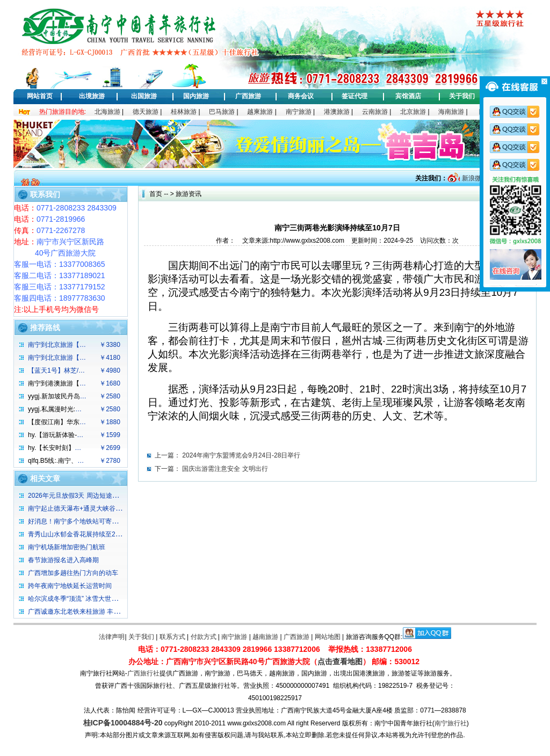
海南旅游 (451, 112)
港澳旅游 (337, 112)
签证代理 (354, 96)
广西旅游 (248, 96)
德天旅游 (146, 112)
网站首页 (40, 96)
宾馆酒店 (408, 96)
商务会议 (301, 96)
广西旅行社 (143, 673)
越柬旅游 (260, 112)
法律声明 (112, 637)
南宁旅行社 (451, 723)
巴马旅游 (222, 112)
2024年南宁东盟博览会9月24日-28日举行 (241, 455)
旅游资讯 (189, 194)
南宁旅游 (299, 112)
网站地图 (328, 637)
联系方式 (172, 637)
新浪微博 (473, 178)
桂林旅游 (184, 112)
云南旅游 (375, 112)
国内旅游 (196, 96)
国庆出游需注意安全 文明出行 (225, 469)
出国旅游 (144, 96)
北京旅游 (413, 112)
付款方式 (204, 637)
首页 (156, 194)
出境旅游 (92, 96)
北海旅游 (107, 112)
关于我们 (462, 96)
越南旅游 (265, 637)
